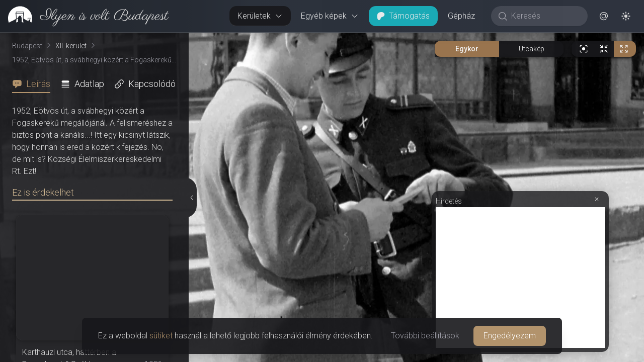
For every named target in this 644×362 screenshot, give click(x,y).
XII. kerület (71, 46)
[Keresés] (545, 16)
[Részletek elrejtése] (192, 198)
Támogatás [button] (403, 16)
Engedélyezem (510, 336)
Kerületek (260, 16)
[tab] (34, 84)
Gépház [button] (461, 16)
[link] (84, 16)
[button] (604, 16)
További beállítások (425, 336)
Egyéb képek (330, 16)
